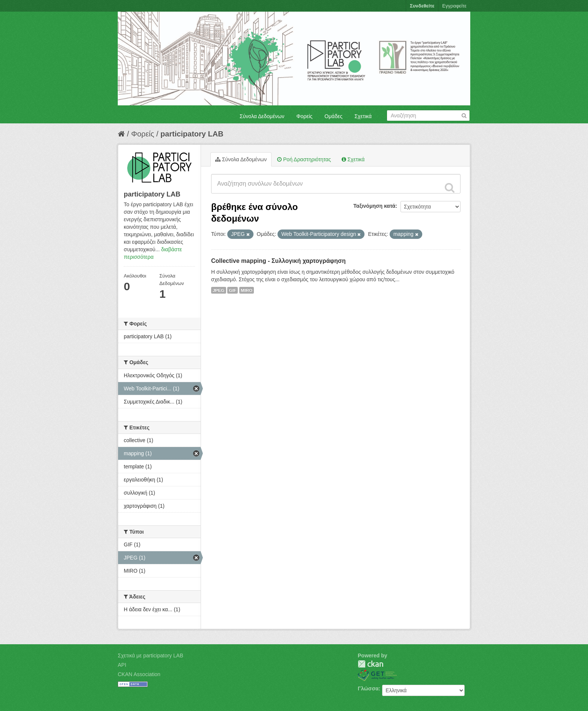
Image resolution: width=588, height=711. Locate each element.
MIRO (247, 290)
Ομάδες (333, 116)
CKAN (370, 664)
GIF (232, 290)
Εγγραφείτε (454, 6)
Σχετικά (363, 116)
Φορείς (304, 116)
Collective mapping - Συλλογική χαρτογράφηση (278, 261)
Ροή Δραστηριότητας (304, 159)
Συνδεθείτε (422, 6)
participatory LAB (192, 134)
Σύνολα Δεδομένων (262, 116)
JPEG (219, 290)
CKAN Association (139, 674)
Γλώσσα (368, 688)
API (122, 665)
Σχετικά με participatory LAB (151, 655)
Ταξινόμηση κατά (374, 206)
